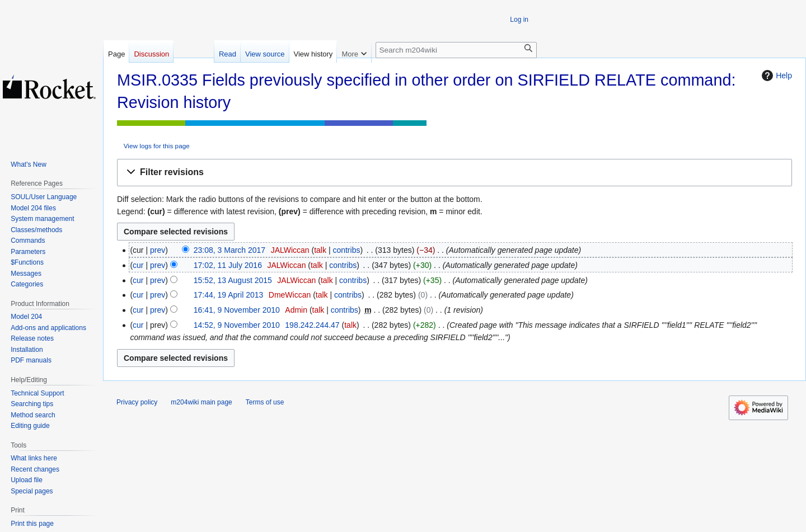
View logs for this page (157, 146)
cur (138, 265)
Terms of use (265, 402)
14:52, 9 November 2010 (237, 325)
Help (775, 76)
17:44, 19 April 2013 (229, 295)
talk (320, 250)
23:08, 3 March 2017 (229, 250)
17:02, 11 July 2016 (228, 265)
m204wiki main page (201, 402)
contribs (346, 250)
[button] (454, 173)
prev (158, 250)
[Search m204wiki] (456, 50)
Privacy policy (137, 402)
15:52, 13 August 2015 (233, 280)
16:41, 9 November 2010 (237, 310)
